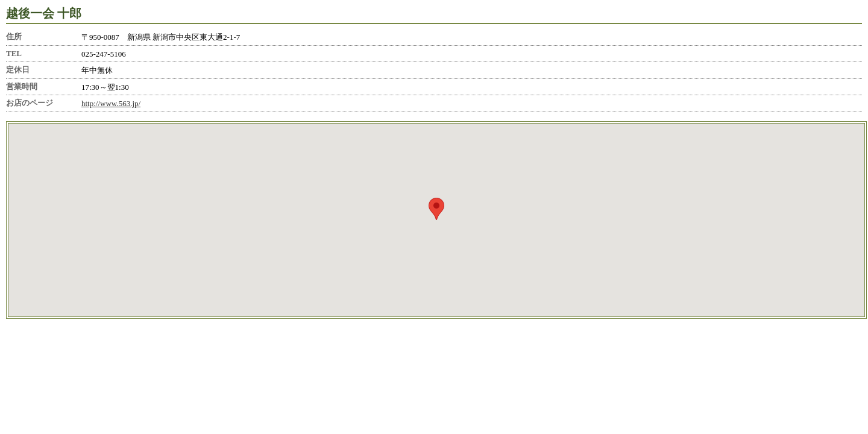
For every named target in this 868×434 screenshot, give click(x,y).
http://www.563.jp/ (111, 103)
